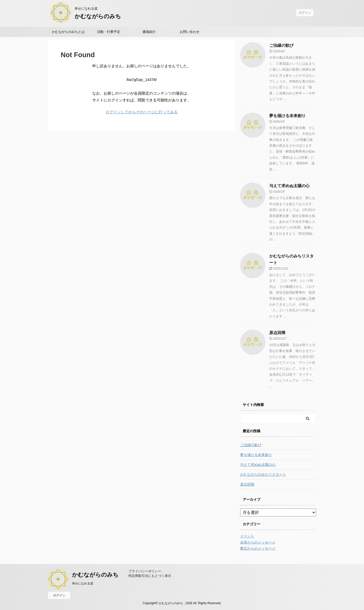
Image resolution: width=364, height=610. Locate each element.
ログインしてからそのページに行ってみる (142, 112)
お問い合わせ (190, 32)
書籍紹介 (149, 32)
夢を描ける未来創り (287, 116)
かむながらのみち (98, 16)
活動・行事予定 (109, 32)
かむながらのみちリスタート (263, 474)
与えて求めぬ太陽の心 (289, 186)
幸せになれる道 (83, 583)
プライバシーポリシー (145, 571)
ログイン (305, 13)
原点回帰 (277, 333)
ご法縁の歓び (281, 45)
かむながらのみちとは (68, 32)
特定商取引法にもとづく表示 (150, 576)
